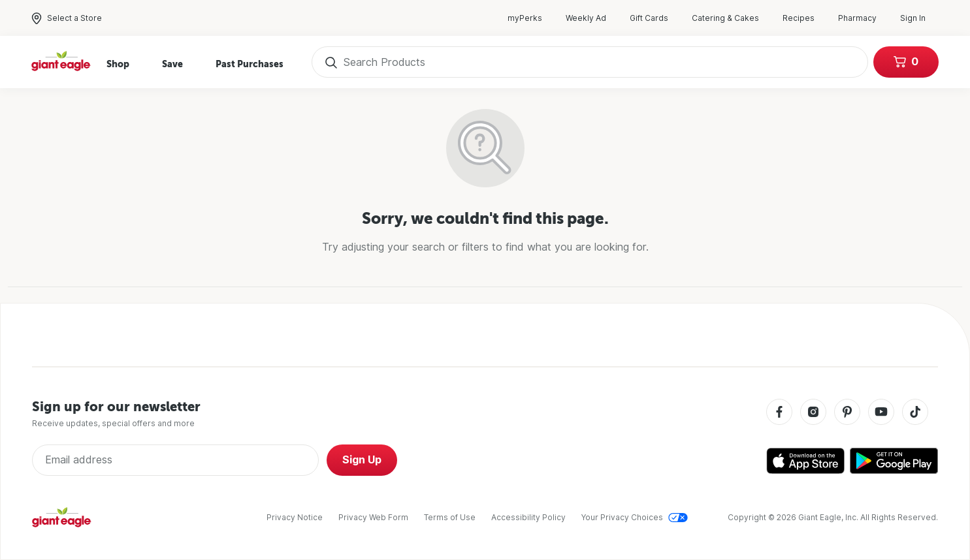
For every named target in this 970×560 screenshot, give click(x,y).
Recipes (805, 18)
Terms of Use (450, 517)
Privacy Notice (295, 517)
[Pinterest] (847, 413)
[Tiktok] (915, 413)
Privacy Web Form (373, 517)
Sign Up (362, 460)
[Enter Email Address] (175, 460)
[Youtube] (881, 413)
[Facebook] (779, 413)
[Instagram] (813, 413)
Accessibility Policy (528, 517)
